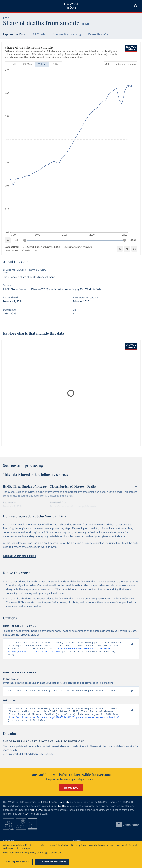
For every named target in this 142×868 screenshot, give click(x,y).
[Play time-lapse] (8, 240)
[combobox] (136, 6)
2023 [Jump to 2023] (133, 240)
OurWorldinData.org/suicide (17, 250)
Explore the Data (14, 34)
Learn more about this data (78, 247)
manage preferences (50, 853)
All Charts (39, 34)
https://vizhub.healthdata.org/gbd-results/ (29, 758)
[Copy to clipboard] (129, 644)
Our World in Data (71, 6)
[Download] (120, 249)
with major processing (63, 289)
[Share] (127, 249)
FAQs (26, 818)
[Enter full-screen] (134, 249)
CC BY (34, 250)
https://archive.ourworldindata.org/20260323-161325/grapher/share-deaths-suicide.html (64, 721)
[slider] (25, 240)
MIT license (36, 814)
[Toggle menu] (7, 6)
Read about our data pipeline (21, 556)
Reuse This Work (99, 34)
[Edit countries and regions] (120, 64)
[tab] (13, 64)
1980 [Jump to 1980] (16, 240)
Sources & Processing (67, 34)
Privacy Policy (29, 853)
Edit (122, 64)
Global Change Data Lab (55, 806)
